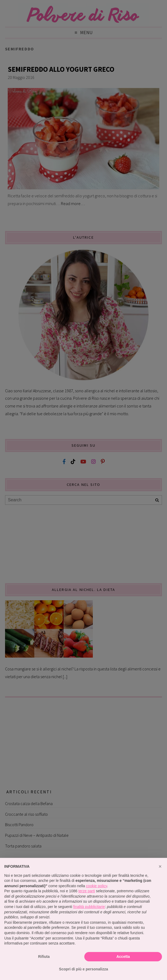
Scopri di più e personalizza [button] (83, 969)
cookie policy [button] (96, 886)
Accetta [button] (123, 957)
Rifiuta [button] (44, 957)
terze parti (87, 891)
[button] (160, 866)
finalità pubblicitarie (89, 907)
